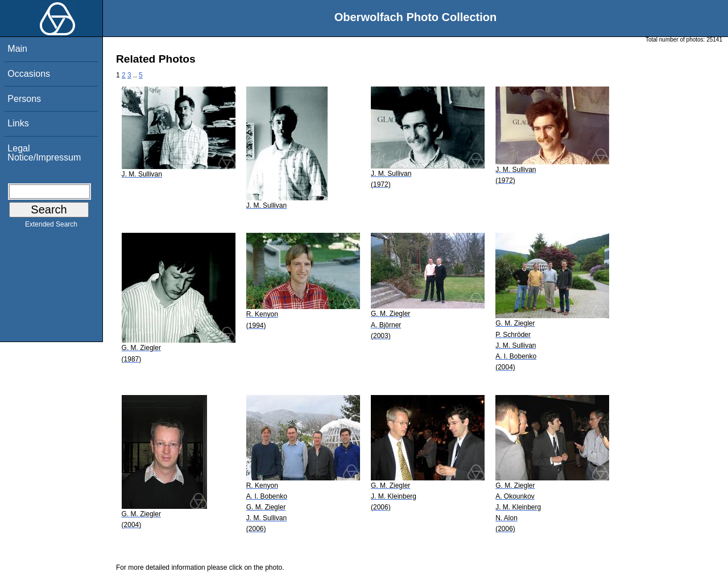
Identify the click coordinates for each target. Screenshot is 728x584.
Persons (24, 99)
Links (18, 123)
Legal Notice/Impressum (44, 153)
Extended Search (51, 227)
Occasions (29, 74)
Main (17, 49)
